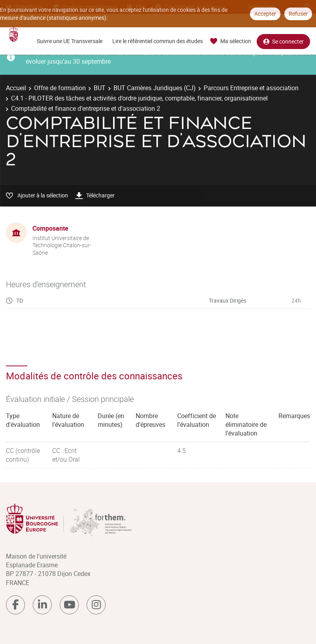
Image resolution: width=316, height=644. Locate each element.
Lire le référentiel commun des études (158, 41)
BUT (100, 88)
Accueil (16, 88)
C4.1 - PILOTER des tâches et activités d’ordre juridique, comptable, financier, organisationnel (139, 98)
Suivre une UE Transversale (70, 41)
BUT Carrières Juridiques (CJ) (155, 88)
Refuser (298, 14)
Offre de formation (60, 88)
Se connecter (283, 41)
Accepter (265, 14)
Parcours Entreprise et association (251, 88)
